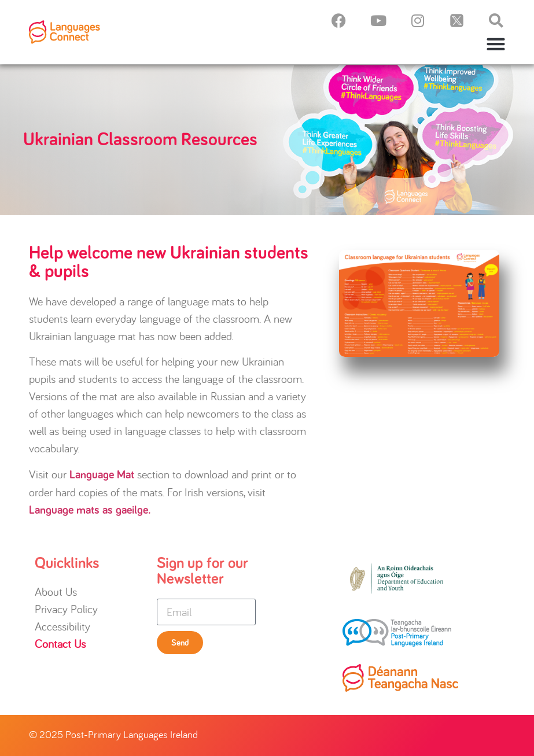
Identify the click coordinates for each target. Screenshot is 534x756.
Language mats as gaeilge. (90, 510)
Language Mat (102, 475)
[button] (496, 44)
